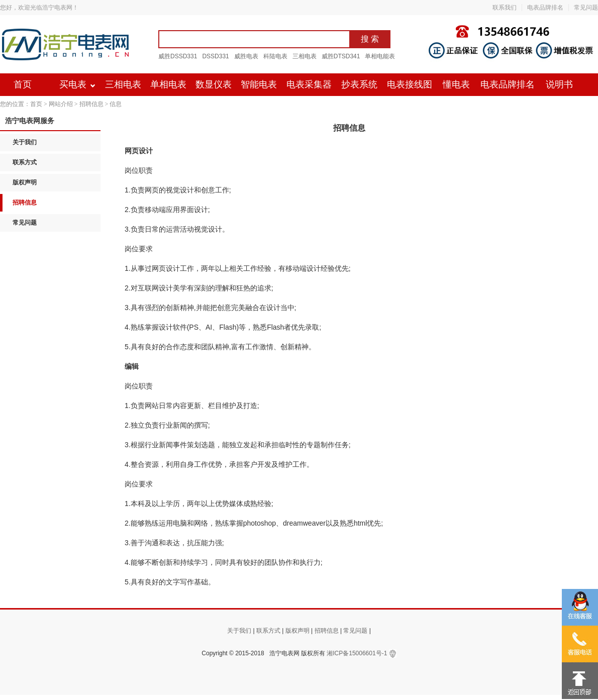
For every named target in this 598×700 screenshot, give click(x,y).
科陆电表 (275, 56)
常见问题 (586, 8)
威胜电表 (246, 56)
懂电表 (456, 84)
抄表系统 (359, 84)
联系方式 (25, 162)
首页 (23, 84)
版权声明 (25, 182)
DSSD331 (215, 56)
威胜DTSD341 (341, 56)
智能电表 (259, 84)
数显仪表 (214, 84)
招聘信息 (91, 104)
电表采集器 (309, 84)
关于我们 (25, 142)
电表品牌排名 (545, 8)
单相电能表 (380, 56)
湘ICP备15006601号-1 (357, 653)
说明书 (559, 84)
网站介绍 (61, 104)
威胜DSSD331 (178, 56)
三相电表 (305, 56)
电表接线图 (410, 84)
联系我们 (505, 8)
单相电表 (168, 84)
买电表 (73, 84)
